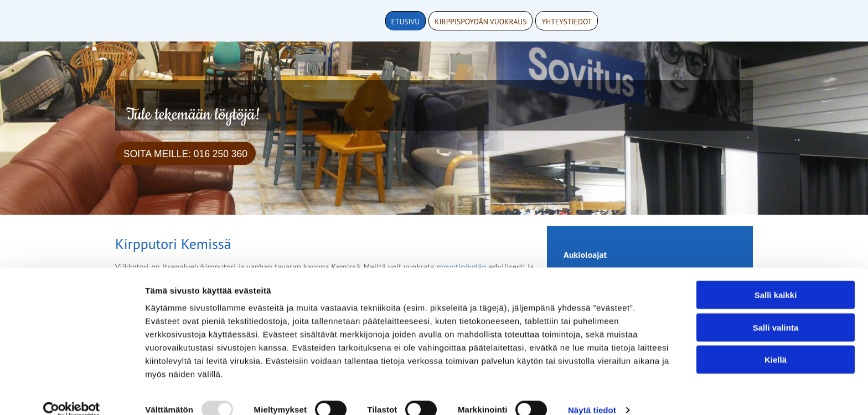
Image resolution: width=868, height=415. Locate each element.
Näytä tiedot (592, 393)
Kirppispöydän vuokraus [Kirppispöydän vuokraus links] (480, 22)
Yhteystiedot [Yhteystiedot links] (567, 22)
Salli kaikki (776, 278)
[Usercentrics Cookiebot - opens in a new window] (72, 393)
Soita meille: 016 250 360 (185, 154)
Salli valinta (776, 311)
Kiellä (776, 343)
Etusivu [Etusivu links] (406, 22)
